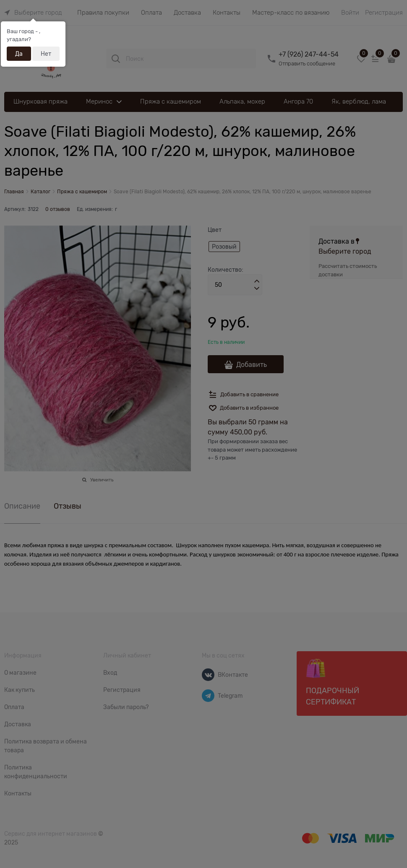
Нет (46, 54)
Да (19, 54)
